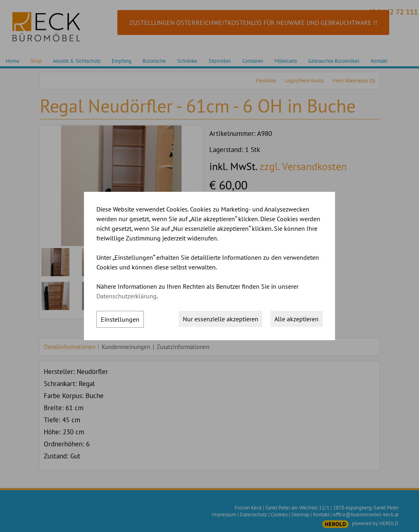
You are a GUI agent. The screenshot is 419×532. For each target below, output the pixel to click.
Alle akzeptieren (296, 319)
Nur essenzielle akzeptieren (221, 319)
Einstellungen (120, 319)
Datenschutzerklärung (127, 296)
